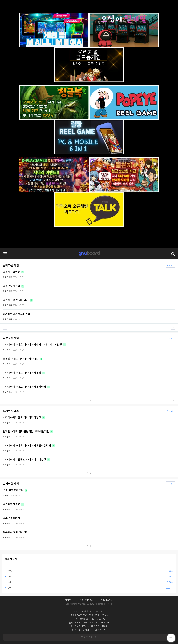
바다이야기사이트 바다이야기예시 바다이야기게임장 (34, 345)
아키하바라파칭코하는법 (16, 314)
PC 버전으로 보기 (89, 637)
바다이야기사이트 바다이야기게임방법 (26, 387)
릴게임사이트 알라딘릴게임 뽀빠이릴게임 (28, 431)
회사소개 (69, 600)
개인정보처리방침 (86, 600)
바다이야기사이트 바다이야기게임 (24, 373)
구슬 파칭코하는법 (15, 490)
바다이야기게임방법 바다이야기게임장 (26, 459)
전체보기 (170, 265)
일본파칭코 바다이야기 (18, 300)
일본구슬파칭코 (13, 286)
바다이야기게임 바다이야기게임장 (24, 417)
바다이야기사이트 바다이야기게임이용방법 (29, 445)
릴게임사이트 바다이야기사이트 (23, 359)
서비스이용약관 (106, 600)
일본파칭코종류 (13, 272)
